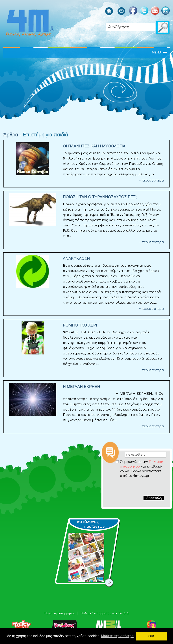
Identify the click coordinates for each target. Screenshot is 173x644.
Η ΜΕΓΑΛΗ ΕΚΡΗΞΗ (82, 387)
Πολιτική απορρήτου (60, 613)
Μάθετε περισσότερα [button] (117, 636)
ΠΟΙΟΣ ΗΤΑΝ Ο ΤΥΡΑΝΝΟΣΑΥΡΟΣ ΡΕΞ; (100, 197)
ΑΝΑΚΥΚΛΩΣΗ (76, 259)
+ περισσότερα (152, 181)
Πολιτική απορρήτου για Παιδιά (105, 613)
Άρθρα (11, 135)
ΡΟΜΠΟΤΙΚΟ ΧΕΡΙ (80, 325)
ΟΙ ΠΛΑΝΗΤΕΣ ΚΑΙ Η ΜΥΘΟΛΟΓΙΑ (94, 146)
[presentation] (137, 487)
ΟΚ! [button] (151, 636)
